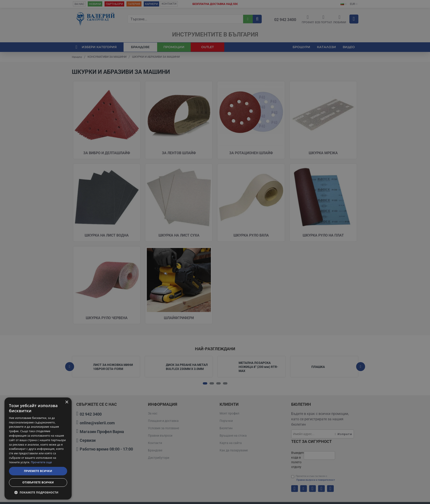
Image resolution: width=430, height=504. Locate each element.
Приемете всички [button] (38, 471)
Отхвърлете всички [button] (38, 482)
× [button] (67, 402)
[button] (38, 492)
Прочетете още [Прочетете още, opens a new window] (41, 462)
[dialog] (38, 448)
